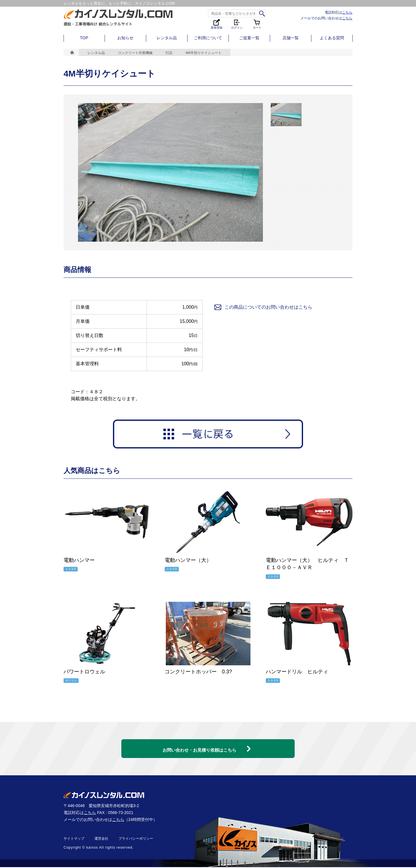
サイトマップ (74, 839)
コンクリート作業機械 (135, 53)
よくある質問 (332, 38)
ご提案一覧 (249, 38)
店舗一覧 (291, 38)
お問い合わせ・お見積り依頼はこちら (199, 745)
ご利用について (208, 38)
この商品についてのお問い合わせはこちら (263, 307)
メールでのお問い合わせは (326, 18)
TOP (84, 38)
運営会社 (101, 839)
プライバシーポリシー (136, 839)
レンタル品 (167, 38)
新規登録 (217, 24)
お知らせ (125, 38)
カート (257, 24)
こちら (347, 12)
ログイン (237, 24)
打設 (169, 53)
